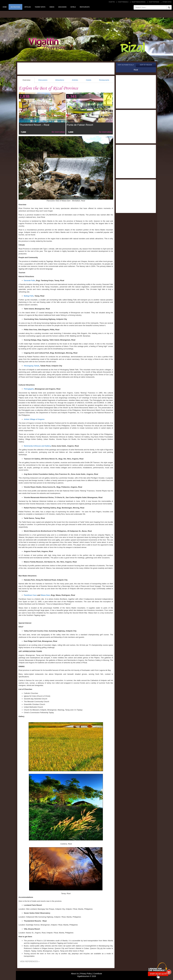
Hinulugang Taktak (32, 366)
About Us (75, 974)
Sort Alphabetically (126, 65)
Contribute (98, 974)
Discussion (43, 80)
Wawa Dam (45, 595)
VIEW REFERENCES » (30, 961)
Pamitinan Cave (30, 595)
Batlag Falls (29, 296)
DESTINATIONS (15, 7)
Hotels (89, 80)
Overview (26, 80)
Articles (75, 80)
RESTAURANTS (85, 7)
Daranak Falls (30, 280)
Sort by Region (146, 65)
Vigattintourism (83, 976)
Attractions (60, 80)
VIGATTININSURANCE (139, 2)
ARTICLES (28, 7)
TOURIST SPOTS (40, 7)
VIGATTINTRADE (154, 2)
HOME (5, 7)
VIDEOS (52, 7)
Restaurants (104, 80)
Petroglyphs (29, 389)
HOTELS (73, 7)
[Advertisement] (66, 69)
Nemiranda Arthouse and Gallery (37, 446)
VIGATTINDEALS (123, 2)
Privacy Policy (86, 974)
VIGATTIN (112, 2)
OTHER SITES (167, 2)
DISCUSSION (62, 7)
